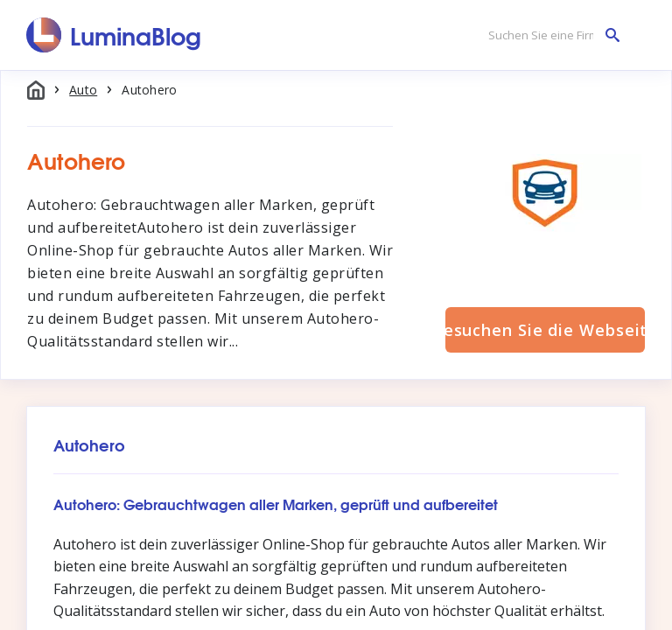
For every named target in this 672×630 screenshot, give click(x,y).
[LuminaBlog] (114, 35)
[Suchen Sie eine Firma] (549, 35)
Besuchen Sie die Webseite (545, 330)
